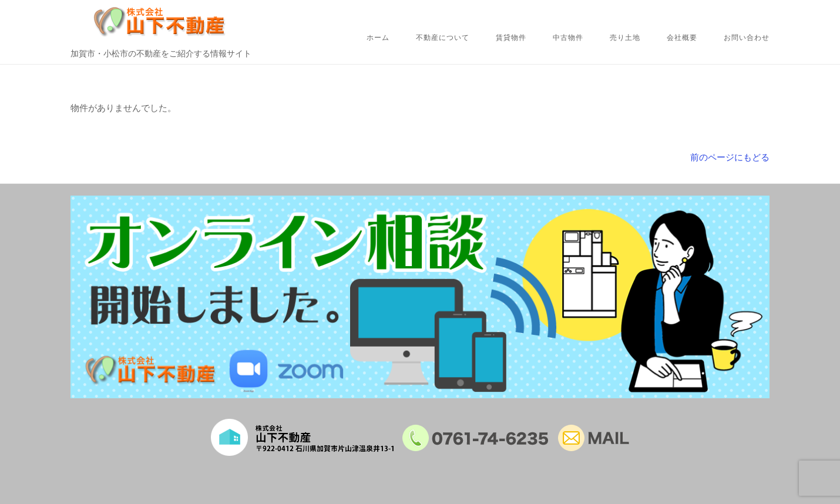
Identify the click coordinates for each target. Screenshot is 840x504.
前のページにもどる (730, 157)
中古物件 (568, 38)
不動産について (443, 38)
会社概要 (682, 38)
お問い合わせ (747, 38)
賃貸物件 (511, 38)
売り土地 (625, 38)
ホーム (378, 38)
